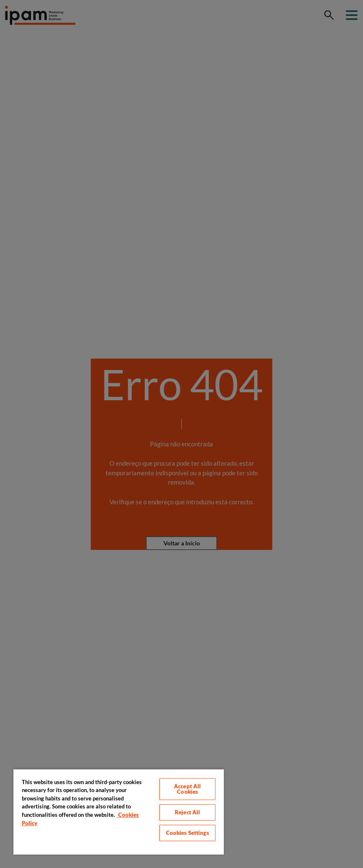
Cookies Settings (188, 833)
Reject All (187, 812)
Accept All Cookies (187, 789)
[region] (119, 812)
